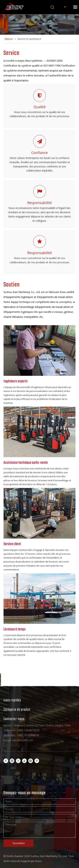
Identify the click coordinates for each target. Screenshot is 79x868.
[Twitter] (18, 761)
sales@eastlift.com (23, 740)
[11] (39, 432)
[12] (39, 513)
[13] (39, 350)
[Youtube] (24, 761)
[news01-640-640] (39, 599)
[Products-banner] (39, 24)
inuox (38, 861)
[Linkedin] (12, 761)
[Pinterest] (37, 761)
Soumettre (19, 843)
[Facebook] (6, 761)
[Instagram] (31, 761)
